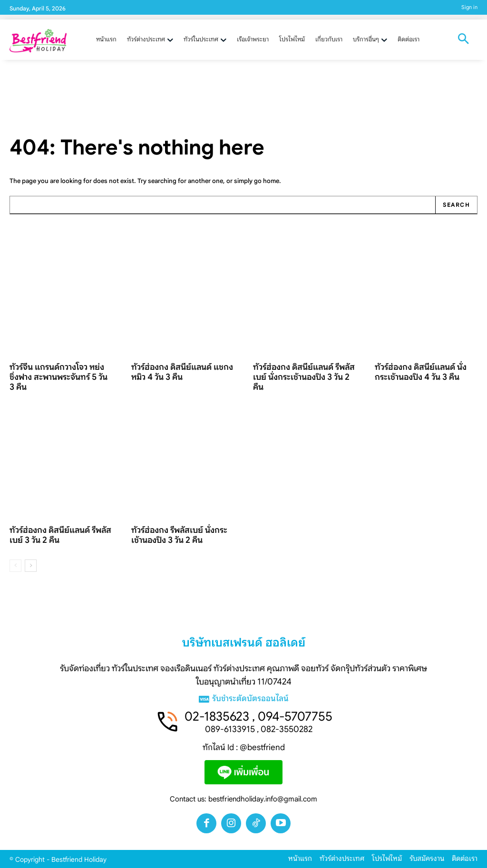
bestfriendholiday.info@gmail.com (263, 799)
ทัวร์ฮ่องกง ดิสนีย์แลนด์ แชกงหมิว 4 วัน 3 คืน (182, 372)
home (271, 181)
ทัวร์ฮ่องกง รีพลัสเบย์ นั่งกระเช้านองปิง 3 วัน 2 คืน (179, 535)
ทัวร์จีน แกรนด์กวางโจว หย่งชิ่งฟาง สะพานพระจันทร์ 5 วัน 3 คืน (58, 377)
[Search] (456, 205)
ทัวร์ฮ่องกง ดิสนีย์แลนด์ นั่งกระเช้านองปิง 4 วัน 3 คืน (421, 372)
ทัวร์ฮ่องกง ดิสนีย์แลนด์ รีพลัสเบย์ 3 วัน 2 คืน (60, 535)
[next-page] (31, 566)
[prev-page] (15, 566)
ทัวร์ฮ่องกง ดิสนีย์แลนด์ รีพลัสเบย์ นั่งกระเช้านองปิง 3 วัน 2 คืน (304, 377)
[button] (463, 40)
